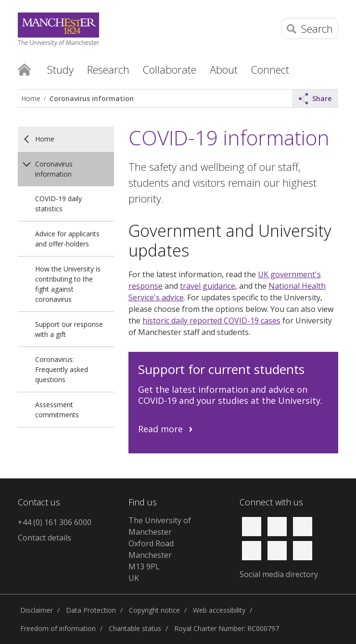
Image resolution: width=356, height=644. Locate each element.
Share (315, 99)
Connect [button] (270, 69)
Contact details (44, 538)
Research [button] (108, 69)
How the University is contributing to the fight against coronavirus (68, 284)
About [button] (224, 69)
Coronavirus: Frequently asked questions (62, 369)
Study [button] (60, 69)
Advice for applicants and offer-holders (67, 239)
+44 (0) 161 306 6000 (55, 522)
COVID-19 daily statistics (58, 204)
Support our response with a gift (69, 329)
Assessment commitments (57, 410)
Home (24, 69)
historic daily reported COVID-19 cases (211, 321)
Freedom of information (58, 628)
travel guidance (208, 286)
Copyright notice (154, 610)
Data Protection (91, 610)
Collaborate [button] (170, 69)
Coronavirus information (92, 98)
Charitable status (135, 628)
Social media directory (279, 574)
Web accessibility (219, 610)
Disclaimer (37, 610)
